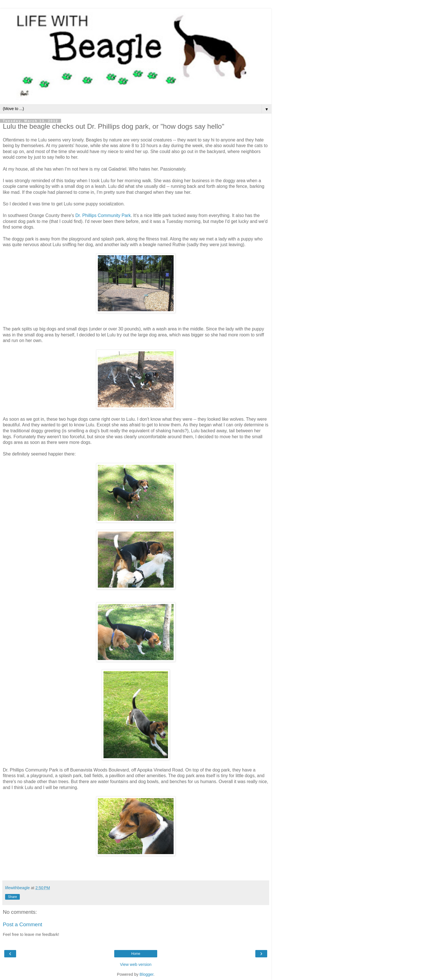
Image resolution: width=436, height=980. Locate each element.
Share (12, 897)
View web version (136, 964)
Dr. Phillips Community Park (103, 215)
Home (136, 954)
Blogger (147, 974)
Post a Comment (22, 924)
